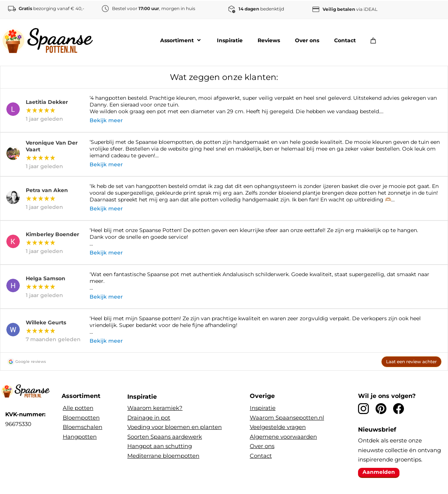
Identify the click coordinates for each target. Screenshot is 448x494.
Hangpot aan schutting (160, 446)
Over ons (262, 446)
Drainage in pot (149, 418)
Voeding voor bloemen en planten (175, 427)
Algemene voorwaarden (283, 437)
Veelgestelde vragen (278, 427)
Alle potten (78, 408)
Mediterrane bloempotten (163, 456)
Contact (261, 456)
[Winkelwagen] (375, 40)
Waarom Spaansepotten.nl (287, 418)
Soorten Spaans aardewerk (165, 437)
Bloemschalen (83, 427)
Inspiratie (263, 408)
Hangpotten (80, 437)
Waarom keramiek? (155, 408)
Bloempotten (81, 418)
